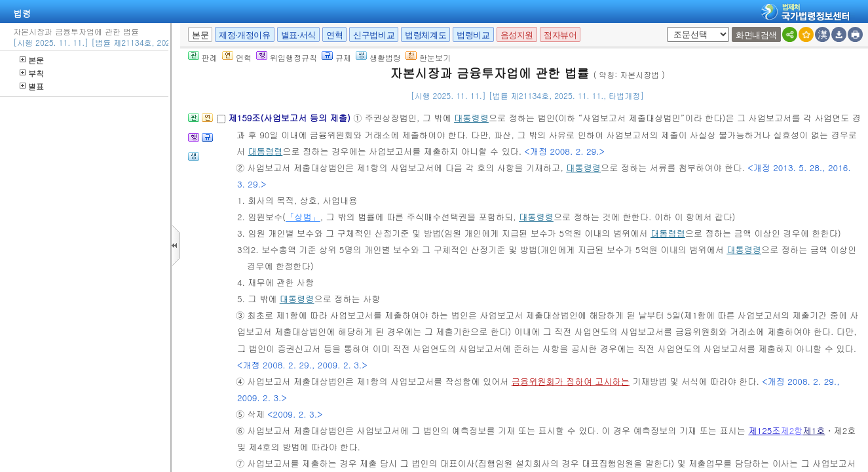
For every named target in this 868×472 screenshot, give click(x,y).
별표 (32, 86)
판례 (203, 57)
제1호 (814, 430)
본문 (32, 60)
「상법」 (303, 217)
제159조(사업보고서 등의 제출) (291, 118)
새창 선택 (665, 27)
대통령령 (471, 118)
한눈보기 (428, 57)
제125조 (764, 430)
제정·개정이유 (244, 35)
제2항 (791, 430)
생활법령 (378, 57)
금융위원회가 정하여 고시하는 (571, 381)
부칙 (32, 73)
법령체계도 (425, 35)
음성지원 (517, 35)
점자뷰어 (560, 35)
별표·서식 (298, 35)
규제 (336, 57)
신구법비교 (374, 35)
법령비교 (473, 35)
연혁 (334, 35)
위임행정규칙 (287, 57)
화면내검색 (756, 35)
